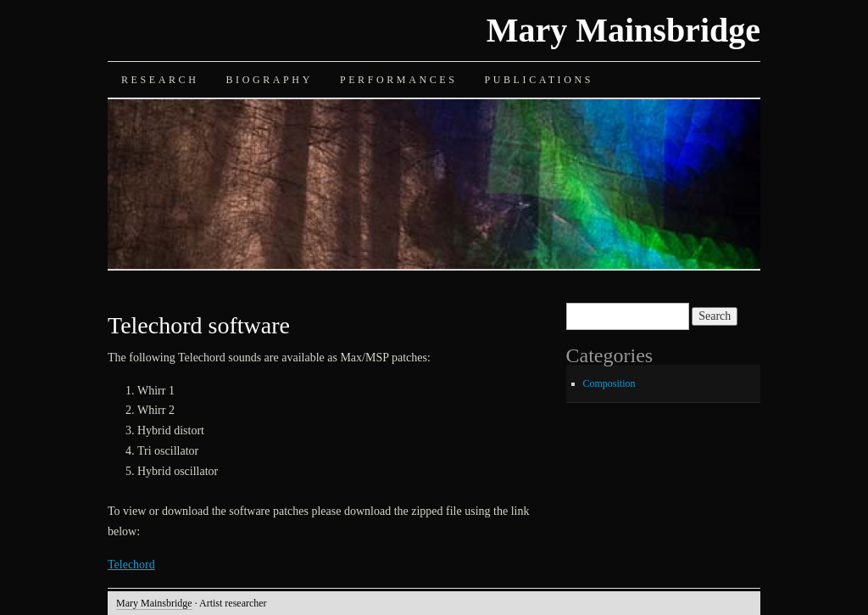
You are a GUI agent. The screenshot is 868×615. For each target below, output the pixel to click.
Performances (399, 80)
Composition (609, 383)
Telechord (131, 565)
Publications (539, 80)
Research (160, 80)
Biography (269, 80)
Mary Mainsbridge (623, 30)
